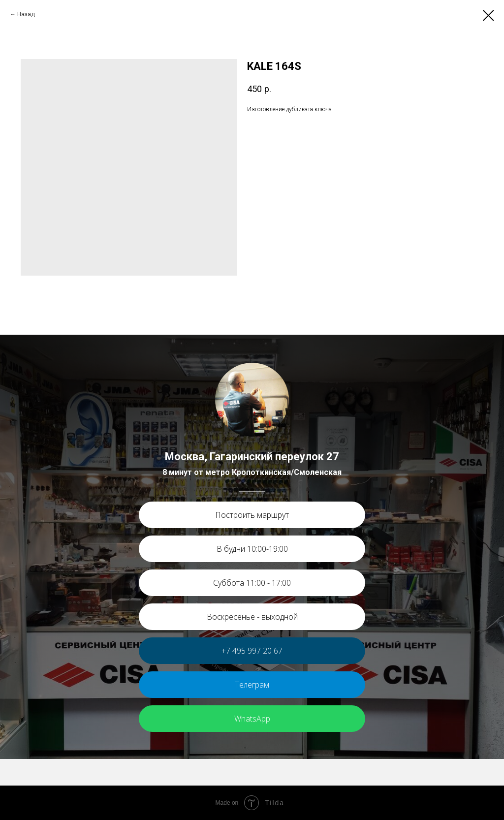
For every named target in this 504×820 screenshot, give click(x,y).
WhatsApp (252, 719)
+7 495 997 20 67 (252, 651)
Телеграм (252, 685)
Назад (26, 14)
